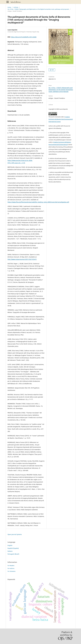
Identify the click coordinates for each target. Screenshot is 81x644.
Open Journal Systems (15, 534)
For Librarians (11, 571)
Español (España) (13, 548)
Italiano (10, 551)
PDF (53, 70)
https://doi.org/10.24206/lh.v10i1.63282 (24, 37)
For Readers (11, 566)
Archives (16, 7)
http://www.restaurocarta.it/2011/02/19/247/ (22, 259)
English (10, 545)
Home (9, 7)
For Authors (11, 568)
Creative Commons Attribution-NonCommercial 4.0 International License (61, 119)
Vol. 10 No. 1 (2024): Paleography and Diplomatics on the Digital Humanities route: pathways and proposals (38, 9)
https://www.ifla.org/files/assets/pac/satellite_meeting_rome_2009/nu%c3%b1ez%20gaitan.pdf (38, 202)
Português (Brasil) (13, 554)
